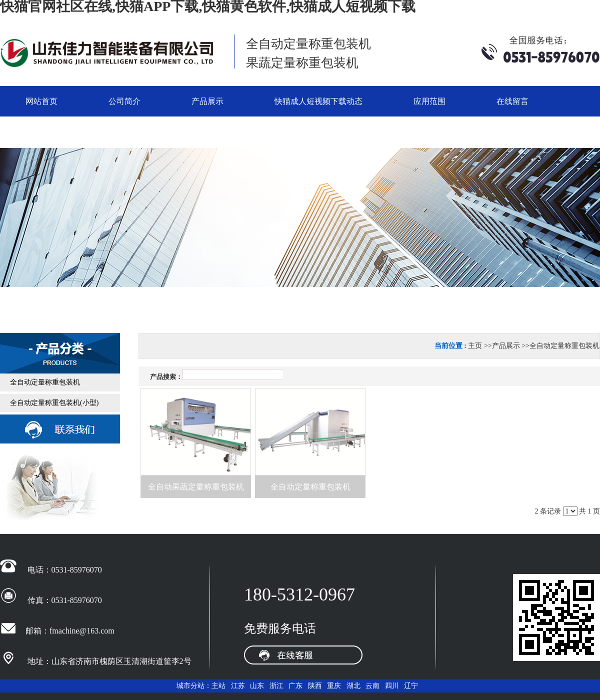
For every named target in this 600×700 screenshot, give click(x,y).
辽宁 (411, 686)
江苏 (238, 686)
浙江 (276, 686)
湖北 (353, 686)
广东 (295, 686)
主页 (475, 346)
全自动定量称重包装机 (564, 346)
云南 (372, 686)
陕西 (315, 686)
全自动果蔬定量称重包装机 (196, 487)
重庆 (334, 686)
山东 (257, 686)
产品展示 (506, 346)
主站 (218, 686)
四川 (392, 686)
